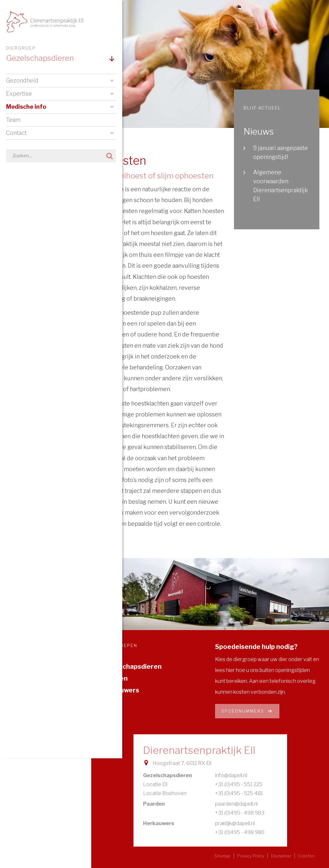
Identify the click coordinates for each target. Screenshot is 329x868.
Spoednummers (247, 711)
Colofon (306, 856)
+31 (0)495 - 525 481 (239, 793)
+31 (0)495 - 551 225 (239, 784)
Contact (17, 134)
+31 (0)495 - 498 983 (240, 813)
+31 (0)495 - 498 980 (240, 832)
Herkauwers (120, 690)
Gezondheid (23, 82)
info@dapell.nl (231, 775)
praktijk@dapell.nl (235, 823)
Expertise (19, 95)
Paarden (114, 678)
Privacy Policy (251, 856)
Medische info (26, 108)
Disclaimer (281, 856)
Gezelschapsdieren (131, 667)
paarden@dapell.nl (236, 804)
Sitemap (222, 856)
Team (14, 121)
